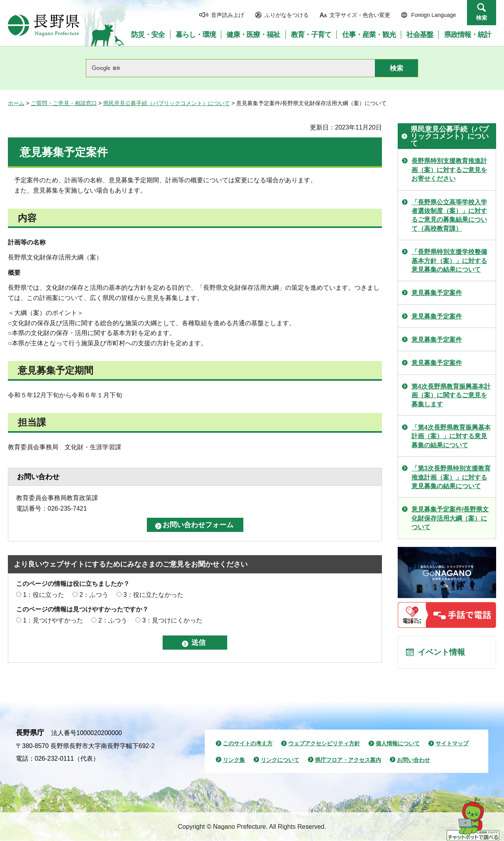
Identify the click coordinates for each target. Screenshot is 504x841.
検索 (482, 18)
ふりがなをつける (287, 15)
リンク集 (234, 760)
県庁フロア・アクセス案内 (348, 760)
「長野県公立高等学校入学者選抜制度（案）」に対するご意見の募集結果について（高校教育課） (449, 215)
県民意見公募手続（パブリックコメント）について (167, 103)
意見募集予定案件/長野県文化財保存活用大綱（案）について (450, 518)
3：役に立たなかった (153, 595)
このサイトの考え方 (248, 744)
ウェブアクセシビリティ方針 (324, 744)
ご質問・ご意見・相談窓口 (64, 103)
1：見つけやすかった (53, 620)
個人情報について (398, 744)
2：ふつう (94, 595)
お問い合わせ (413, 760)
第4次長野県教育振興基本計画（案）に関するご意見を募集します (451, 395)
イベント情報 (441, 652)
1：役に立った (44, 595)
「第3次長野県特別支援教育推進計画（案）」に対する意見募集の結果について (451, 477)
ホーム (16, 103)
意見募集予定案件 (437, 293)
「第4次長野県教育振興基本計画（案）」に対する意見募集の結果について (451, 436)
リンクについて (280, 760)
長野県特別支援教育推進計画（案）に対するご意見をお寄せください (449, 170)
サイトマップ (452, 744)
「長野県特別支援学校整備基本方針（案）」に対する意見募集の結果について (449, 261)
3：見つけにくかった (172, 620)
